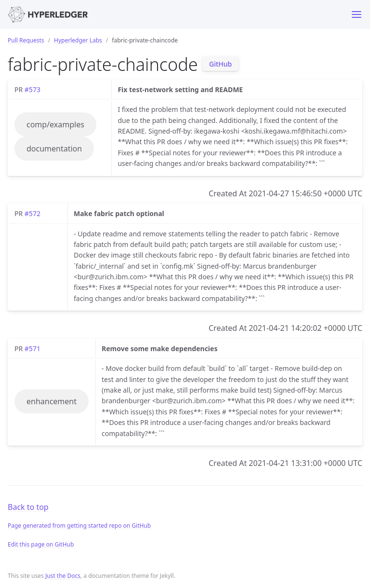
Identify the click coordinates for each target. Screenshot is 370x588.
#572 (33, 213)
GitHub (220, 64)
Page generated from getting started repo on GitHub (79, 526)
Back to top (28, 507)
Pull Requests (26, 40)
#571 (33, 349)
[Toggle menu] (357, 14)
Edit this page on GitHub (41, 544)
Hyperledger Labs (78, 40)
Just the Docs (63, 576)
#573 (33, 89)
